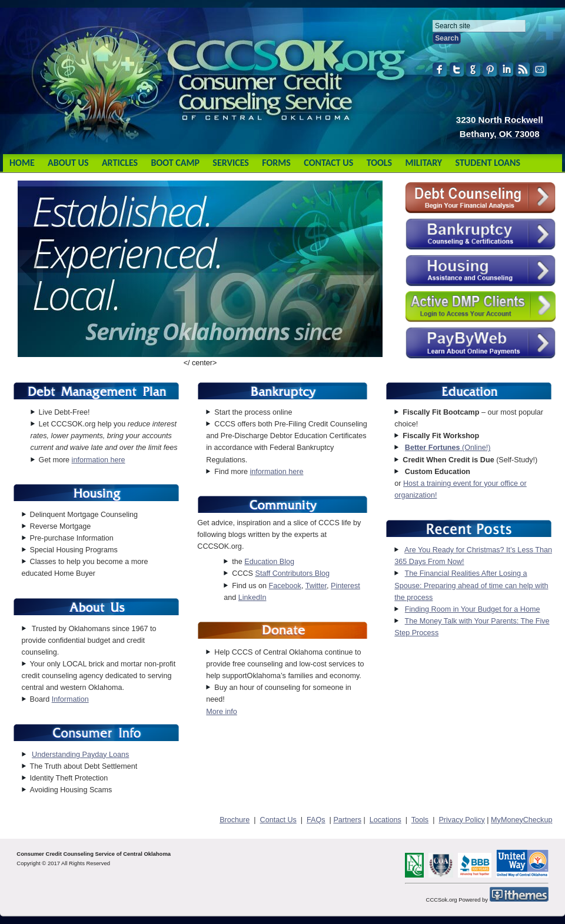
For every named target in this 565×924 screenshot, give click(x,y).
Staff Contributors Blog (292, 573)
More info (222, 712)
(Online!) (448, 448)
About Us (68, 163)
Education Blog (269, 562)
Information (70, 699)
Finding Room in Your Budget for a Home (473, 609)
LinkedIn (252, 598)
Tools (379, 163)
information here (99, 460)
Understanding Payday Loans (80, 755)
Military (423, 163)
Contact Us (328, 163)
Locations (385, 820)
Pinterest (345, 586)
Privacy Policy (461, 820)
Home (22, 163)
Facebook (285, 586)
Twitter (316, 586)
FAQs (316, 820)
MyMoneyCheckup (521, 820)
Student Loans (488, 163)
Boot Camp (175, 163)
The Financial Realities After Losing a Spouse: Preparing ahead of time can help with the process (471, 585)
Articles (120, 163)
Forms (276, 163)
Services (231, 163)
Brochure (235, 820)
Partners (347, 820)
